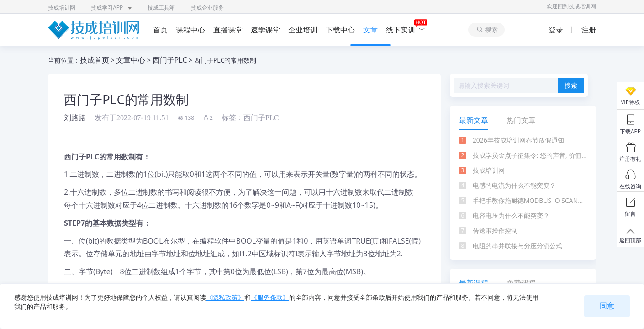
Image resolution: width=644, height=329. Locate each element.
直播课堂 (228, 30)
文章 (370, 30)
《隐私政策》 (225, 297)
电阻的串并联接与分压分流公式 (517, 246)
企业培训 (303, 30)
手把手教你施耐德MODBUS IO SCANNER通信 (530, 200)
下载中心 (340, 30)
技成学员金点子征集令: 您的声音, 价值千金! (530, 155)
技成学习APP (111, 8)
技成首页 (95, 60)
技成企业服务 (207, 8)
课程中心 (190, 30)
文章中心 (131, 60)
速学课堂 (265, 30)
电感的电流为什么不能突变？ (514, 185)
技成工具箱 (161, 8)
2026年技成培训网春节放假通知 (518, 140)
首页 (160, 30)
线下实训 (406, 30)
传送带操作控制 (495, 231)
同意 (607, 306)
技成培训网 (62, 8)
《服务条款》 (270, 297)
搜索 (571, 85)
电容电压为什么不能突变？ (511, 215)
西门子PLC (170, 60)
